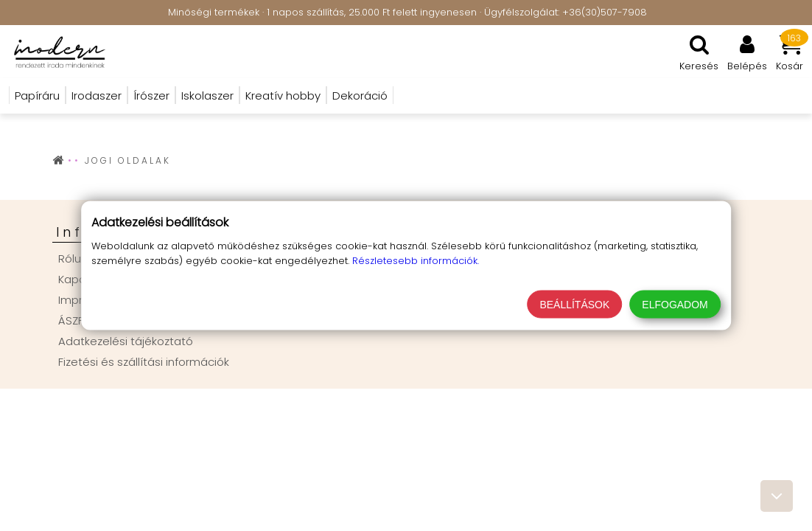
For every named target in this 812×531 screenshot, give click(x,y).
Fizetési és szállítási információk (144, 362)
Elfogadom (675, 305)
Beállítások (574, 305)
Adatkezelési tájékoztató (126, 341)
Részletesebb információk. (416, 261)
